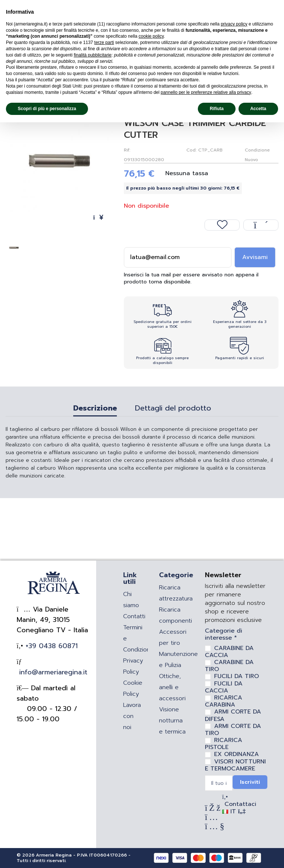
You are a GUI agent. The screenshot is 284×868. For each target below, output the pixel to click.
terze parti (104, 42)
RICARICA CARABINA (224, 701)
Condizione (257, 150)
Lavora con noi (132, 716)
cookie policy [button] (151, 36)
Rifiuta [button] (217, 109)
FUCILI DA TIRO (236, 676)
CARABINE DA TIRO (229, 666)
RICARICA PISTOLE (224, 744)
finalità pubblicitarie (92, 55)
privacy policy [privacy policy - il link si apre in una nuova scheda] (234, 24)
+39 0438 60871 (50, 646)
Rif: (127, 150)
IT (234, 811)
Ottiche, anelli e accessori (172, 687)
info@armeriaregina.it (52, 672)
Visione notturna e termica (172, 721)
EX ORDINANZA (236, 754)
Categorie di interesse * (224, 634)
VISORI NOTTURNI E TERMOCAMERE (235, 765)
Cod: (191, 150)
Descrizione (95, 409)
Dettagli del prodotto (173, 409)
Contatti (134, 616)
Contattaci (239, 804)
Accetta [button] (258, 109)
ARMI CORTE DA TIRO (233, 730)
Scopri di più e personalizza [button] (47, 109)
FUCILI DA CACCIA (224, 687)
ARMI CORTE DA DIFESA (233, 715)
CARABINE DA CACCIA (229, 652)
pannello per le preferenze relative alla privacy (206, 92)
